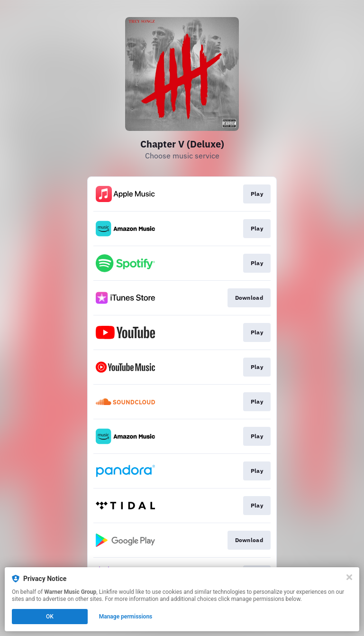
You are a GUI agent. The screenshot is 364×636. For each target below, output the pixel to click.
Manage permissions (126, 617)
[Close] (349, 577)
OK (50, 617)
